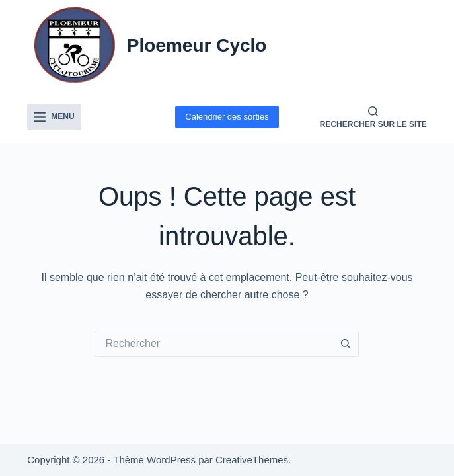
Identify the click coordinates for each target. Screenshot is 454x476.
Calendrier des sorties (227, 117)
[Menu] (54, 117)
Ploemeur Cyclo (197, 45)
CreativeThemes (252, 460)
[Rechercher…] (213, 344)
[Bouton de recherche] (346, 344)
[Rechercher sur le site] (373, 117)
